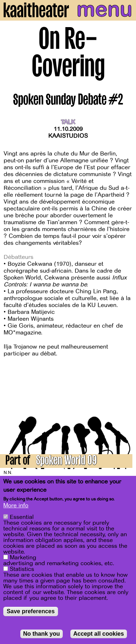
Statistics (22, 571)
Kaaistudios (68, 136)
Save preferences (31, 613)
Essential (22, 519)
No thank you (42, 635)
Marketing (23, 559)
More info (16, 507)
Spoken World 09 (66, 462)
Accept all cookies (99, 635)
